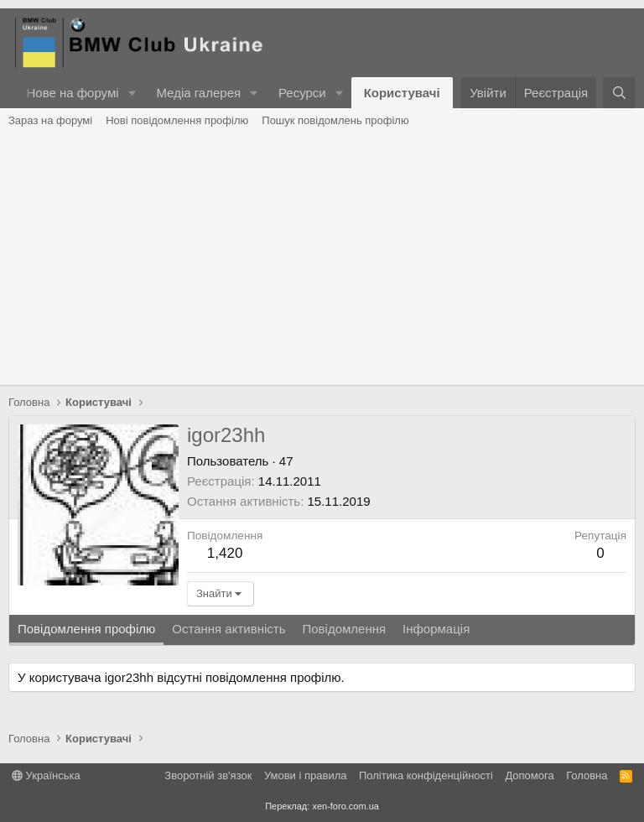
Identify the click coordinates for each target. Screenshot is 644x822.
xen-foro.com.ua (345, 806)
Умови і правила (306, 775)
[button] (132, 93)
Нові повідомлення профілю (177, 120)
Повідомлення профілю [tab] (86, 629)
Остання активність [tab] (229, 629)
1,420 (225, 553)
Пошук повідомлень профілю (335, 120)
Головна (587, 775)
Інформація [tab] (436, 629)
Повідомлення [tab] (344, 629)
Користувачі (402, 93)
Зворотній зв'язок (208, 775)
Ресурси (302, 93)
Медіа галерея (198, 93)
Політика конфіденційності (426, 775)
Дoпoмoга (529, 775)
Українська (46, 775)
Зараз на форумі (50, 120)
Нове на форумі (72, 93)
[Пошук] (619, 93)
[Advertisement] (322, 259)
